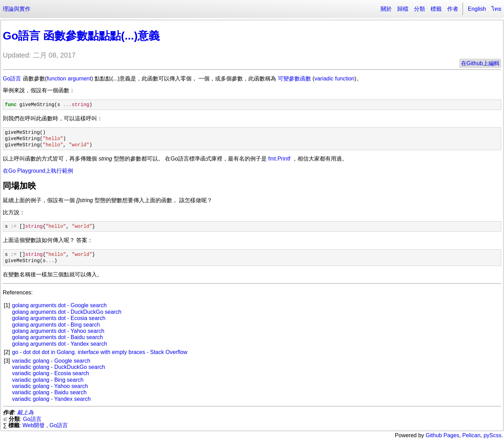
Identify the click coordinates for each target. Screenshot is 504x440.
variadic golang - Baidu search (49, 392)
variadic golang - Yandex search (51, 399)
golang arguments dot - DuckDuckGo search (67, 312)
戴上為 (25, 412)
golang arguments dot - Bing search (56, 325)
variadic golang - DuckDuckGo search (59, 367)
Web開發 (34, 425)
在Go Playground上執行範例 (38, 171)
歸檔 (403, 9)
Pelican (471, 435)
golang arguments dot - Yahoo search (58, 331)
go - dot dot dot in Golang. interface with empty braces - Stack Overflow (100, 352)
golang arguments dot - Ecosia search (59, 318)
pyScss (493, 435)
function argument (69, 79)
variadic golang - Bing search (48, 380)
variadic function (335, 79)
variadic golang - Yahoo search (50, 386)
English (477, 9)
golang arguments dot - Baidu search (58, 337)
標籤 (436, 9)
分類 (419, 9)
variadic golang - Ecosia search (51, 373)
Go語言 (12, 79)
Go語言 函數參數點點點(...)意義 (81, 36)
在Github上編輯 (480, 63)
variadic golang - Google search (51, 361)
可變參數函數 (294, 79)
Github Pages (443, 435)
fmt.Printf (279, 159)
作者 (453, 9)
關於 (386, 9)
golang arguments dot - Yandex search (60, 344)
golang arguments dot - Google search (59, 305)
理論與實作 (17, 9)
